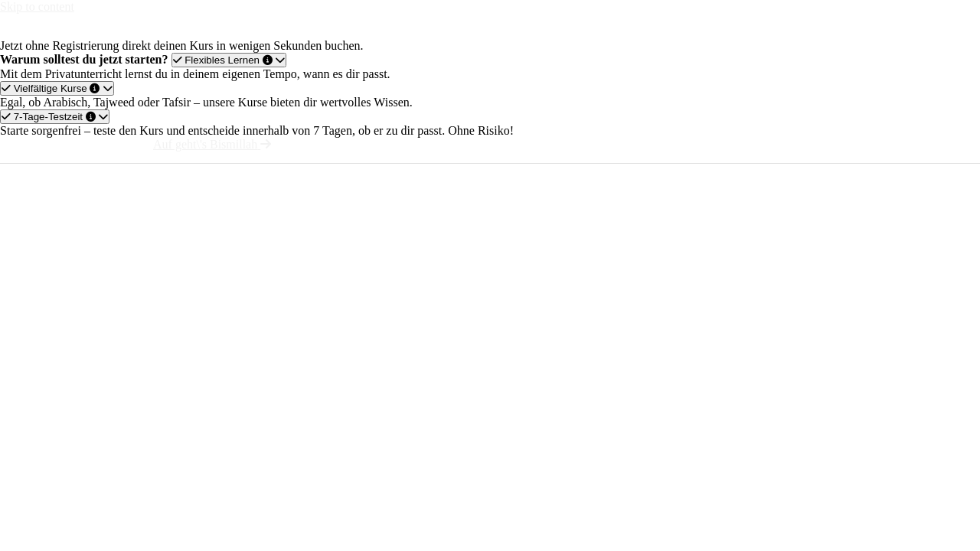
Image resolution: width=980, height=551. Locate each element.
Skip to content (37, 7)
